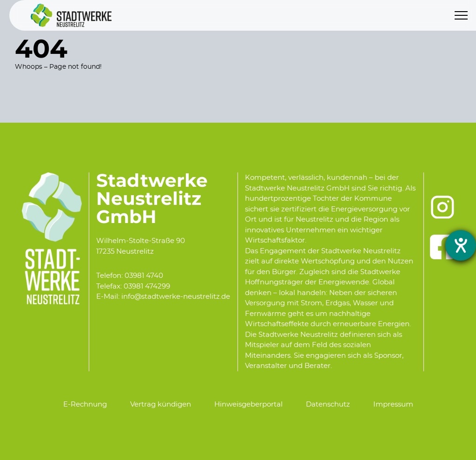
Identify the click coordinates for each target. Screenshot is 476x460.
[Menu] (461, 15)
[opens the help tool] (461, 245)
